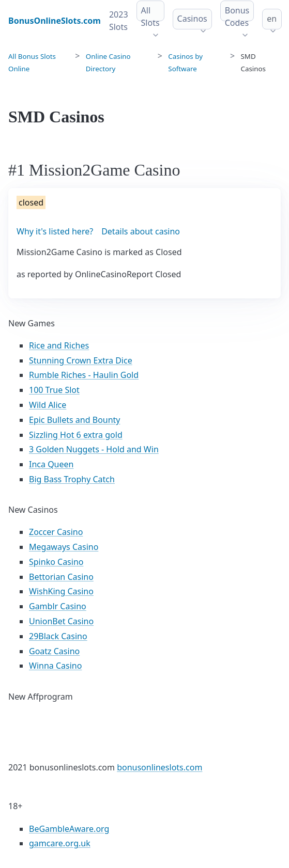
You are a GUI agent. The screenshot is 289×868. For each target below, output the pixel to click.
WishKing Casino (61, 591)
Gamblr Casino (58, 606)
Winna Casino (55, 666)
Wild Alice (48, 405)
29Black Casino (58, 636)
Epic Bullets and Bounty (75, 420)
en (272, 19)
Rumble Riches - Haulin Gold (84, 375)
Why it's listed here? (55, 231)
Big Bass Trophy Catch (72, 479)
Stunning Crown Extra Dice (81, 360)
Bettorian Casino (61, 577)
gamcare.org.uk (60, 843)
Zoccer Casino (56, 532)
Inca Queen (51, 464)
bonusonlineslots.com (159, 767)
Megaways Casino (64, 547)
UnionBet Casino (61, 621)
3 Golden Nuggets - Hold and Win (94, 449)
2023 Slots (119, 21)
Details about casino (141, 231)
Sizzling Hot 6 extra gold (76, 435)
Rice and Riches (59, 345)
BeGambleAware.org (69, 829)
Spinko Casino (56, 562)
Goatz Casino (54, 651)
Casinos (192, 19)
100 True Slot (54, 390)
